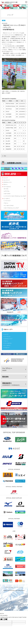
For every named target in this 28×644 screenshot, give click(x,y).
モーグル (6, 189)
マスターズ (7, 348)
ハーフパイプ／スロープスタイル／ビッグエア (15, 196)
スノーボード (7, 345)
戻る (5, 156)
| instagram (21, 354)
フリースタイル (8, 343)
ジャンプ (5, 178)
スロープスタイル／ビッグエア (11, 208)
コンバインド (6, 180)
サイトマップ (20, 587)
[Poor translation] (5, 619)
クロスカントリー (8, 182)
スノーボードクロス (9, 206)
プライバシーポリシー (10, 587)
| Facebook (7, 354)
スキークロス (7, 194)
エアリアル (7, 191)
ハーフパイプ (7, 201)
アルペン (5, 184)
